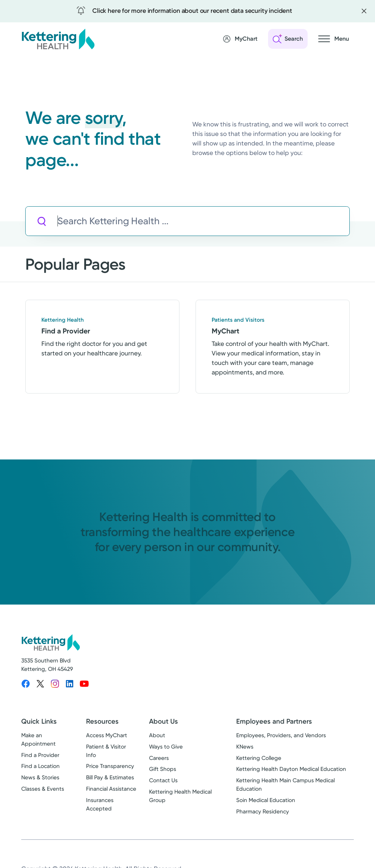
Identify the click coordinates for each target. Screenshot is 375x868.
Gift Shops (163, 769)
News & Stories (40, 777)
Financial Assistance (111, 789)
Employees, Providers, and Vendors (281, 735)
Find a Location (40, 766)
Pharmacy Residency (263, 812)
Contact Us (163, 780)
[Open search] (288, 39)
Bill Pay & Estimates (110, 777)
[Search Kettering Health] (203, 221)
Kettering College (259, 758)
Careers (159, 758)
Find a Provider (40, 755)
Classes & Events (43, 789)
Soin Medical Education (266, 800)
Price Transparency (110, 766)
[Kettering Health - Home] (58, 39)
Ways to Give (166, 747)
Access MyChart (107, 735)
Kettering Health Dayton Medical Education (291, 769)
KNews (245, 747)
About (157, 735)
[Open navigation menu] (334, 39)
